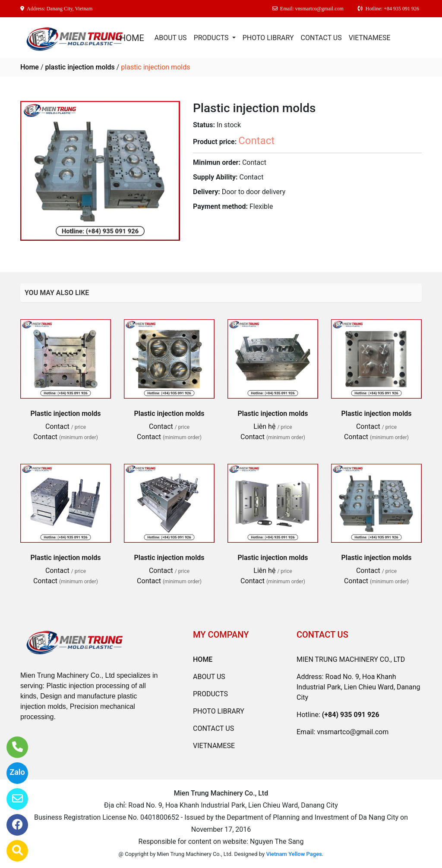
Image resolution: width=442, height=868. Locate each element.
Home (30, 67)
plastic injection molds (80, 67)
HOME (132, 38)
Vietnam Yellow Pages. (295, 854)
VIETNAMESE (370, 38)
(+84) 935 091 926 (351, 715)
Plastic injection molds (65, 414)
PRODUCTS (212, 38)
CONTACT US (321, 38)
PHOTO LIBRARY (268, 38)
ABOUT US (171, 38)
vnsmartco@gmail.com (353, 732)
